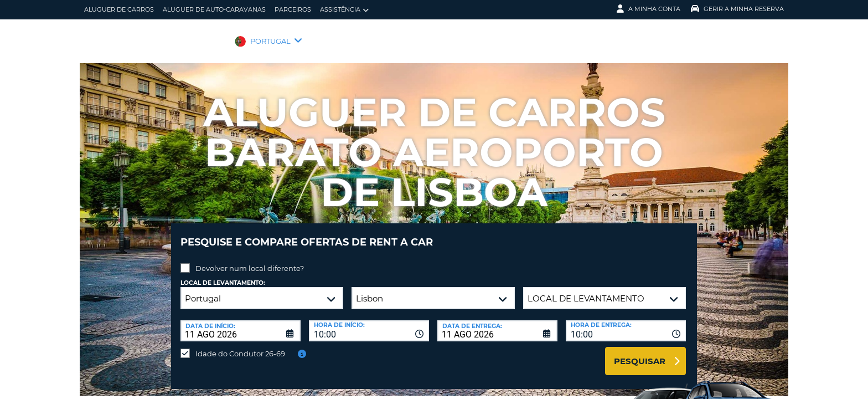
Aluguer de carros (119, 9)
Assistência (344, 10)
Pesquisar (640, 353)
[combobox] (369, 323)
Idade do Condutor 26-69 (240, 345)
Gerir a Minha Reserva (737, 9)
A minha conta (649, 9)
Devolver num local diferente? (250, 260)
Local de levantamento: (223, 275)
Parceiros (293, 9)
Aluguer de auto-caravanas (214, 9)
